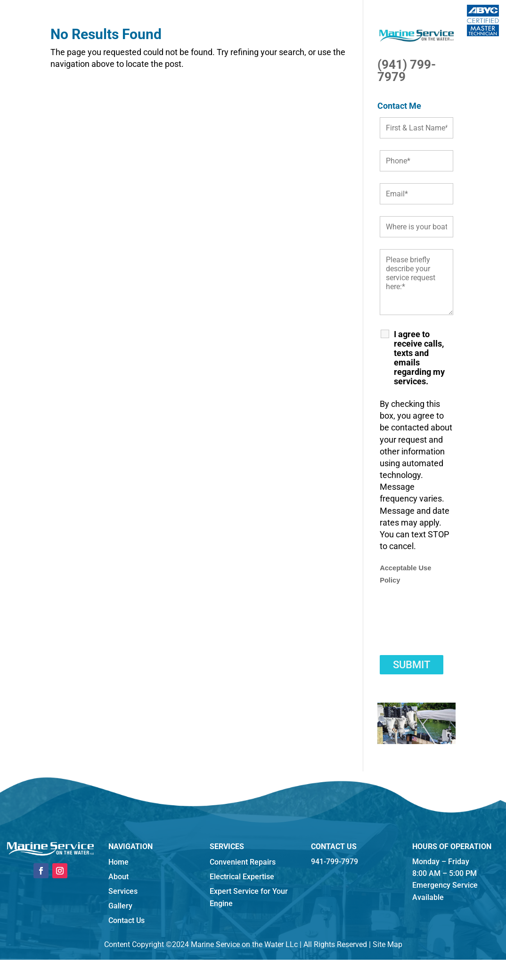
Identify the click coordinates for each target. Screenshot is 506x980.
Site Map (388, 944)
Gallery (120, 906)
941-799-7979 (335, 862)
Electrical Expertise (242, 877)
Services (123, 891)
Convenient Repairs (243, 862)
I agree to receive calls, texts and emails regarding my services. (419, 358)
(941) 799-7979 (407, 71)
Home (118, 862)
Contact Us (126, 920)
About (118, 877)
